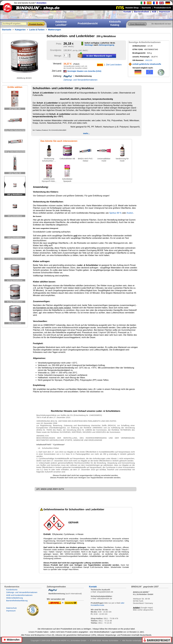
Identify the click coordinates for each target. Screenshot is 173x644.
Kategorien (20, 30)
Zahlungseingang (106, 45)
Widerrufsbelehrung (14, 598)
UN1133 (149, 60)
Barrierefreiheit (141, 12)
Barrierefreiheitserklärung (17, 601)
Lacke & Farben (37, 30)
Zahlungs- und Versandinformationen (80, 80)
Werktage (89, 45)
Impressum (165, 12)
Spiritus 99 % (115, 213)
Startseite (7, 30)
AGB (154, 12)
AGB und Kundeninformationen (19, 595)
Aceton (130, 213)
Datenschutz (11, 608)
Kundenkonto (12, 590)
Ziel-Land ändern (114, 65)
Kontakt (127, 12)
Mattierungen (55, 30)
